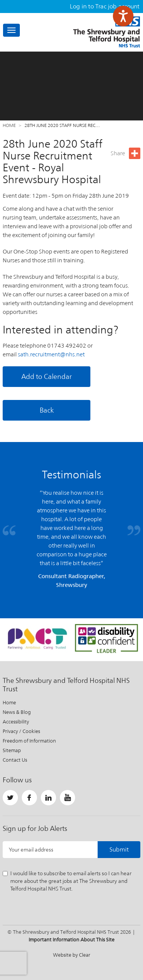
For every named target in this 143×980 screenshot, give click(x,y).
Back (47, 410)
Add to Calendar (47, 376)
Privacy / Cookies (21, 731)
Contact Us (15, 760)
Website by (72, 955)
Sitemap (12, 750)
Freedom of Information (29, 741)
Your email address (31, 850)
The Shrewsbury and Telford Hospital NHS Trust (107, 32)
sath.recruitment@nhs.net (51, 354)
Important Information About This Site (71, 940)
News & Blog (17, 712)
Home (9, 125)
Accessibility (16, 722)
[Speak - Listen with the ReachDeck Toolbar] (123, 16)
